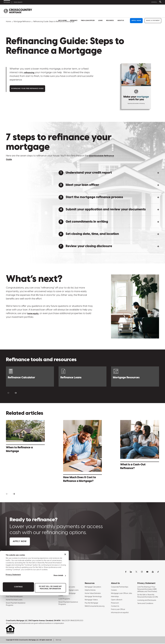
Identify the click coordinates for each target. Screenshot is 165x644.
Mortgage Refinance (22, 22)
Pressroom (115, 603)
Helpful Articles (90, 590)
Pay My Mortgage (91, 603)
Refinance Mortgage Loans (42, 594)
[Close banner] (65, 603)
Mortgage (7, 2)
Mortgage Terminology (93, 597)
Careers (114, 590)
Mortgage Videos (91, 600)
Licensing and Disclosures (147, 601)
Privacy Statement (13, 624)
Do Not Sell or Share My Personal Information (50, 636)
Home (8, 22)
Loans (100, 11)
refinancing (30, 72)
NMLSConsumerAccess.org (95, 606)
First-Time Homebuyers (14, 597)
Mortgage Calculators (93, 587)
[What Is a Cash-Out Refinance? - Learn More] (140, 446)
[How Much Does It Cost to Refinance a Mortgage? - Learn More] (83, 452)
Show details (58, 624)
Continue (18, 636)
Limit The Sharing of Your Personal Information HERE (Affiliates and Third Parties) (147, 590)
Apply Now (136, 11)
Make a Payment (153, 11)
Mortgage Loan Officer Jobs (122, 594)
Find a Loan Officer (88, 11)
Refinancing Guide (39, 587)
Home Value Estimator (93, 594)
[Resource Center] (135, 377)
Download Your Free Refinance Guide (27, 89)
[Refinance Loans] (83, 377)
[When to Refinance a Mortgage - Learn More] (25, 437)
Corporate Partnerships (120, 587)
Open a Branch (117, 600)
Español (154, 2)
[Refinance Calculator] (30, 377)
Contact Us (115, 606)
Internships (115, 597)
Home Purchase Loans (67, 587)
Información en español (120, 613)
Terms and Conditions (145, 604)
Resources (110, 11)
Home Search (18, 2)
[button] (109, 173)
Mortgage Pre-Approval (15, 594)
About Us (121, 11)
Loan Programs (64, 599)
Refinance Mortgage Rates (42, 590)
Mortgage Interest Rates (15, 590)
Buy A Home (63, 11)
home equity (34, 313)
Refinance (74, 11)
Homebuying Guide (13, 587)
